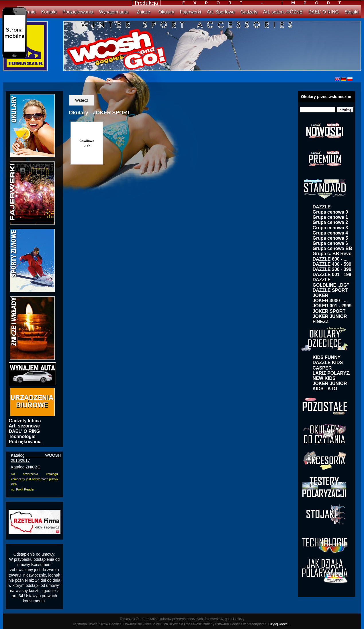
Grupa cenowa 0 (330, 212)
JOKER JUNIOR (330, 316)
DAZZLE (322, 207)
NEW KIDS (324, 378)
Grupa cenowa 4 (330, 233)
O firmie (28, 12)
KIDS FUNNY (327, 357)
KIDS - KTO (325, 389)
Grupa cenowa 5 (330, 238)
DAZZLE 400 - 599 (332, 264)
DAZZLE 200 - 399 (332, 269)
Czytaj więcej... (280, 624)
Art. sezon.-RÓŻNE (283, 12)
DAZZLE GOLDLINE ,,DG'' (331, 282)
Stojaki (351, 12)
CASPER (322, 368)
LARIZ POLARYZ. (332, 373)
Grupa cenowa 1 (330, 217)
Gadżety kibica (25, 421)
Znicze (143, 12)
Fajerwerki (191, 12)
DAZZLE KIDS (328, 363)
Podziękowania (78, 12)
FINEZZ (321, 322)
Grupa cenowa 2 (330, 222)
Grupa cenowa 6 (330, 243)
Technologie (22, 436)
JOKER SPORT (329, 311)
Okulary (166, 12)
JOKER (321, 295)
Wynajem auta (113, 12)
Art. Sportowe (221, 12)
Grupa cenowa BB (332, 248)
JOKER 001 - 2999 (332, 306)
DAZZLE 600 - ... (330, 259)
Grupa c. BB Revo (332, 254)
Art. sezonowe (24, 426)
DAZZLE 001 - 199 (332, 275)
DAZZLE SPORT (330, 290)
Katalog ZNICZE (26, 467)
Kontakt (49, 12)
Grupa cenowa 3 (330, 228)
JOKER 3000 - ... (330, 301)
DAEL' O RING (324, 12)
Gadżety (249, 12)
